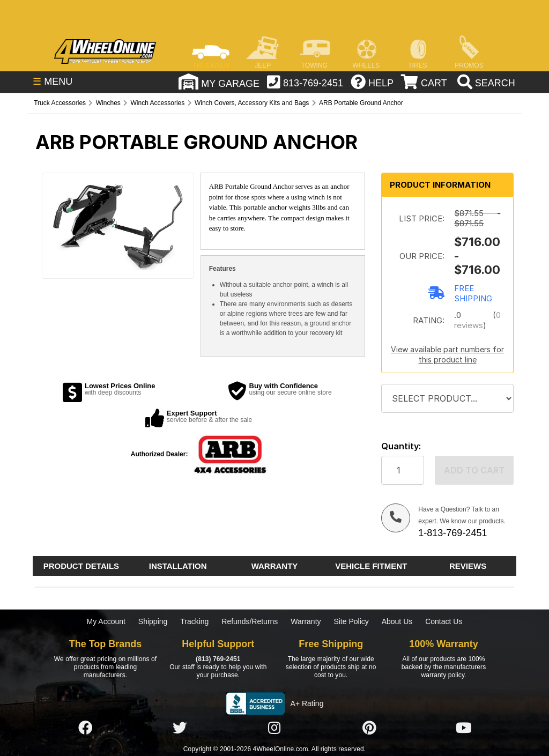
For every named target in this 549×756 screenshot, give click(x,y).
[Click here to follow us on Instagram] (274, 728)
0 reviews (477, 320)
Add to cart (474, 470)
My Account (106, 621)
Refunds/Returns (250, 621)
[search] (485, 83)
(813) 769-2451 (218, 659)
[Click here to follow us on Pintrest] (369, 728)
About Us (397, 621)
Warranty (306, 621)
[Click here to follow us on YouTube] (464, 728)
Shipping (153, 621)
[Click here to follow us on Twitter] (180, 728)
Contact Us (444, 621)
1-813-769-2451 (452, 533)
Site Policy (351, 621)
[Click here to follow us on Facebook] (85, 728)
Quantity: (401, 446)
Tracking (194, 621)
